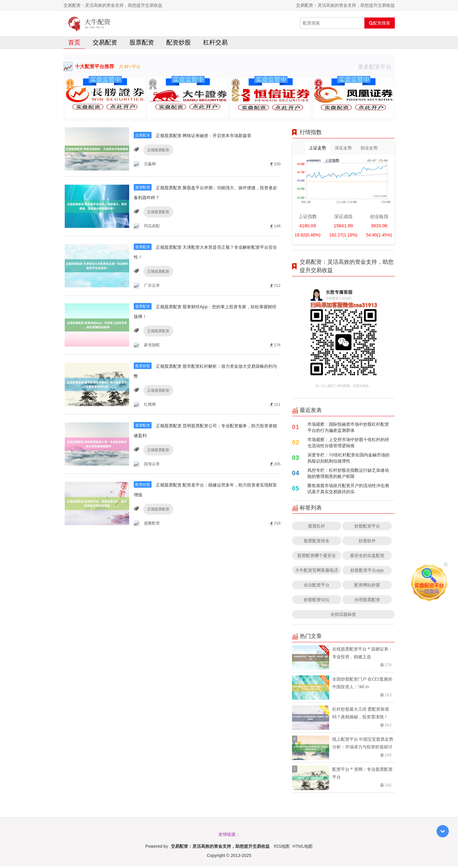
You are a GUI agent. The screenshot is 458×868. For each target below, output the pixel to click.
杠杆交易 (215, 44)
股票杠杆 (317, 528)
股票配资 (142, 44)
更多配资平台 (376, 68)
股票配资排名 (317, 542)
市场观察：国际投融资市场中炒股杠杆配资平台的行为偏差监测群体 (348, 429)
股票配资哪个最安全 (317, 557)
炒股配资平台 (367, 528)
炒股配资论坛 (317, 601)
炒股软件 (367, 542)
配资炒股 (179, 44)
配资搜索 (380, 23)
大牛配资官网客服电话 (317, 572)
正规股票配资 (157, 159)
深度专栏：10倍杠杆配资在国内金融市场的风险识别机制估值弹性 (348, 460)
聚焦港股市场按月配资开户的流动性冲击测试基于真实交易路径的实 (348, 490)
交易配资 (105, 44)
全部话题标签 (343, 616)
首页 (74, 44)
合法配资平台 (317, 587)
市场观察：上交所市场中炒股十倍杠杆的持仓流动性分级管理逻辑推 (348, 444)
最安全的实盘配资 (367, 557)
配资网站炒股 (367, 587)
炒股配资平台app (367, 572)
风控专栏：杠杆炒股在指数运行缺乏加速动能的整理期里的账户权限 (348, 475)
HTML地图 (302, 848)
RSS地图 (282, 848)
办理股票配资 (367, 601)
